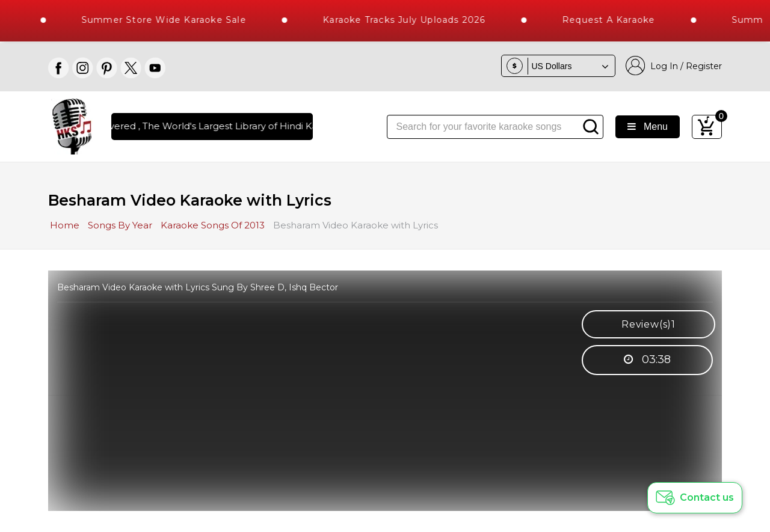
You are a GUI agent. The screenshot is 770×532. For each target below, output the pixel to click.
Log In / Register (674, 66)
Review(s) (648, 324)
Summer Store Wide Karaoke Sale (169, 20)
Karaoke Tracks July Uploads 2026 (410, 20)
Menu (648, 127)
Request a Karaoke (614, 20)
